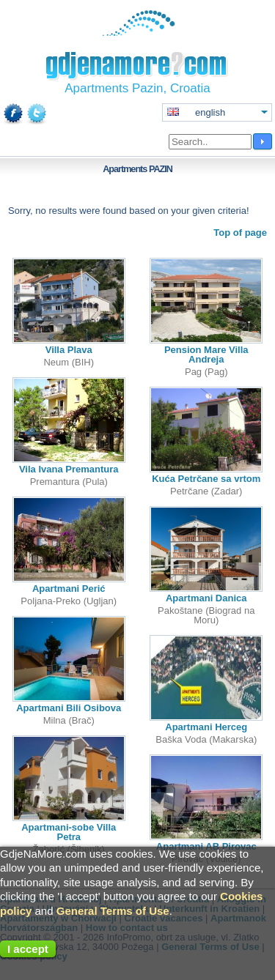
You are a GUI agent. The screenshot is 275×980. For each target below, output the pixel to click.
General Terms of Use (113, 911)
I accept (28, 949)
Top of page (240, 233)
